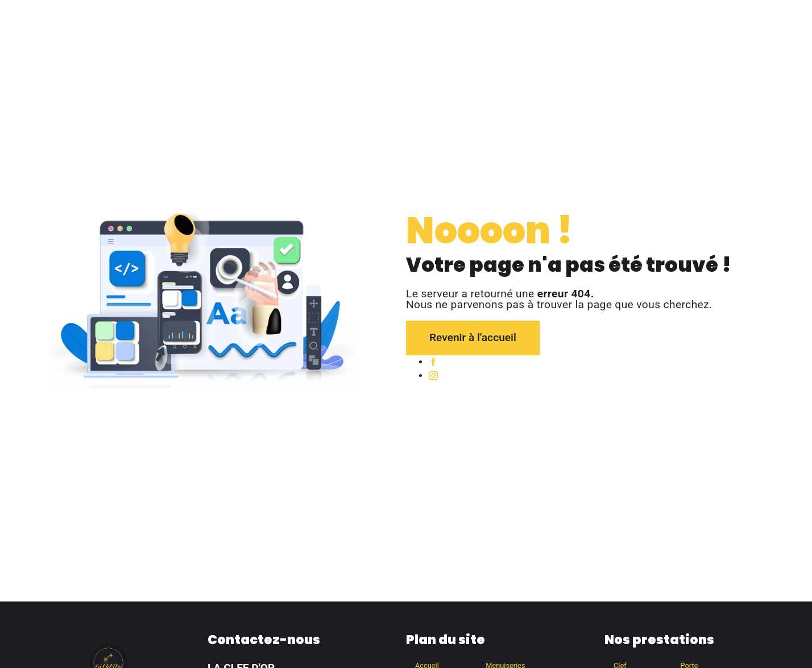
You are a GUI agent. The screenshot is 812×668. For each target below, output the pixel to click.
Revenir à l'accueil (473, 337)
